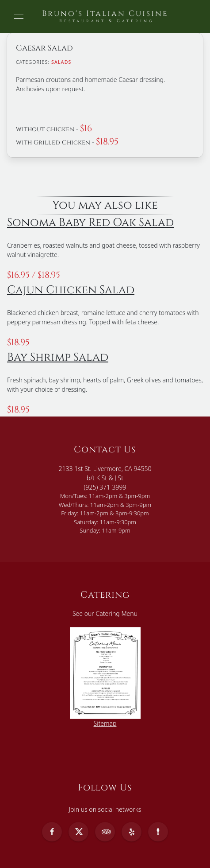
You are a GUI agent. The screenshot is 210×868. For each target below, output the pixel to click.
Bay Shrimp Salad (58, 357)
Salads (61, 62)
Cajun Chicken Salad (71, 290)
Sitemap (105, 723)
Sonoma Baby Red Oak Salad (90, 222)
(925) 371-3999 (105, 487)
